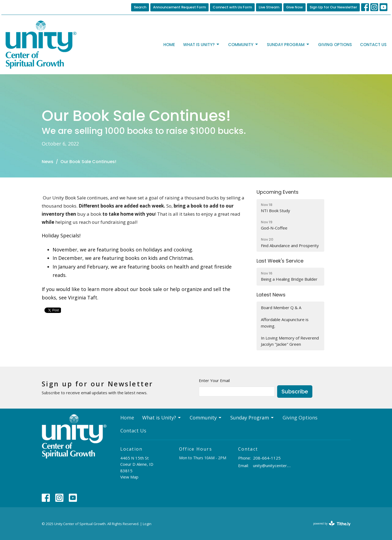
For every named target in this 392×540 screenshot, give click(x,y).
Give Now (294, 7)
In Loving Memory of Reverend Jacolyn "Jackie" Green (290, 341)
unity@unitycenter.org (272, 465)
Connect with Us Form (232, 7)
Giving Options (335, 45)
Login (147, 524)
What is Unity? (202, 45)
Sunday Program (288, 45)
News (48, 162)
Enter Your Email (214, 380)
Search (140, 7)
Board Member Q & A (281, 308)
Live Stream (269, 7)
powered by (332, 524)
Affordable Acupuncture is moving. (285, 323)
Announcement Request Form (179, 7)
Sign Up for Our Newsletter (333, 7)
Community (243, 45)
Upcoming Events (278, 192)
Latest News (271, 295)
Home (169, 45)
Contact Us (373, 45)
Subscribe (295, 392)
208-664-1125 (267, 458)
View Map (129, 477)
